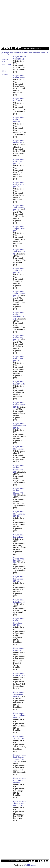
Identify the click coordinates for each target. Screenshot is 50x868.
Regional (7, 52)
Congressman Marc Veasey (18, 448)
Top (2, 52)
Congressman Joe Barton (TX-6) (19, 252)
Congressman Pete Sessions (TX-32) (18, 579)
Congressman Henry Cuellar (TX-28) (19, 185)
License (5, 74)
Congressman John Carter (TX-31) (18, 271)
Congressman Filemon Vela (18, 142)
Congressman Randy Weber (18, 649)
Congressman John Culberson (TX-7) (19, 294)
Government (36, 52)
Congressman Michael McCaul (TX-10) (18, 492)
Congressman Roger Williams (19, 674)
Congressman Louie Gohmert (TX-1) (19, 405)
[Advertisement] (25, 23)
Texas (30, 52)
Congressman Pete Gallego (18, 536)
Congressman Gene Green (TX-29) (18, 162)
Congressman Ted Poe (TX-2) (19, 737)
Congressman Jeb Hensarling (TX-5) (19, 208)
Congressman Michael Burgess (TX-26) (18, 469)
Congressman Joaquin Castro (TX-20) (19, 229)
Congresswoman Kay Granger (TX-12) (20, 780)
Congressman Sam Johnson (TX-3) (18, 694)
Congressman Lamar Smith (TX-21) (18, 359)
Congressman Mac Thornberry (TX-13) (19, 426)
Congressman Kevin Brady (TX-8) (18, 338)
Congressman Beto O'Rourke (19, 77)
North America (14, 52)
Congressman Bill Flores (18, 100)
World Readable (30, 865)
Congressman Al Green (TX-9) (20, 58)
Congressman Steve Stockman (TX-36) (19, 715)
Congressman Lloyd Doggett (19, 383)
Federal (43, 52)
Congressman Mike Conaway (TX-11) (19, 514)
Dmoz (4, 71)
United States (23, 52)
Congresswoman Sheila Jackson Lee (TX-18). (20, 803)
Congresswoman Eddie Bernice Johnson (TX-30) (20, 758)
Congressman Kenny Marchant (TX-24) (19, 316)
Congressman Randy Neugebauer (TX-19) (18, 622)
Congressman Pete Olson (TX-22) (20, 560)
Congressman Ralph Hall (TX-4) (20, 602)
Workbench (7, 65)
